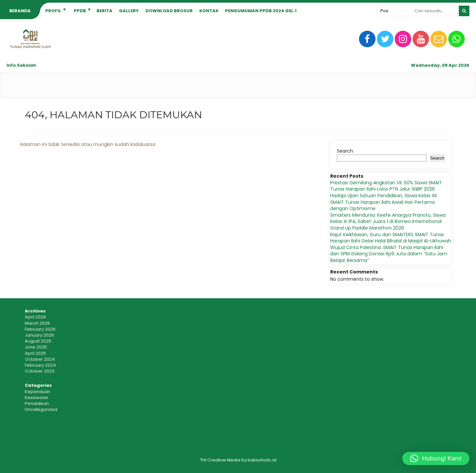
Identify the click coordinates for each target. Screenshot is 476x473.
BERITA (104, 11)
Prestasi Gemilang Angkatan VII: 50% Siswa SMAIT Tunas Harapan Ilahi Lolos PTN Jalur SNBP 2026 (386, 186)
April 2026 (35, 317)
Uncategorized (41, 409)
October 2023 (40, 371)
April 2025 (35, 353)
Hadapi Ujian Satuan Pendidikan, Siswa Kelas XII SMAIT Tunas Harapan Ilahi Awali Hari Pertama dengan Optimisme (383, 202)
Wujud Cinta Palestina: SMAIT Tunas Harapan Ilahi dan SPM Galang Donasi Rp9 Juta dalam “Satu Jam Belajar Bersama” (389, 254)
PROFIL (53, 11)
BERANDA (20, 11)
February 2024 (40, 365)
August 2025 (38, 341)
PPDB (80, 11)
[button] (436, 458)
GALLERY (129, 11)
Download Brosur (169, 11)
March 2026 (37, 323)
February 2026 (40, 329)
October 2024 (40, 359)
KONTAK (209, 11)
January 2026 (39, 335)
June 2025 (36, 347)
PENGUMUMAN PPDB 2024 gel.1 (261, 11)
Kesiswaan (37, 398)
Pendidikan (37, 403)
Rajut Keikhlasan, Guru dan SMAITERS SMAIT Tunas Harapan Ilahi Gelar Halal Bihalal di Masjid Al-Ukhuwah (391, 238)
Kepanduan (38, 392)
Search (345, 151)
